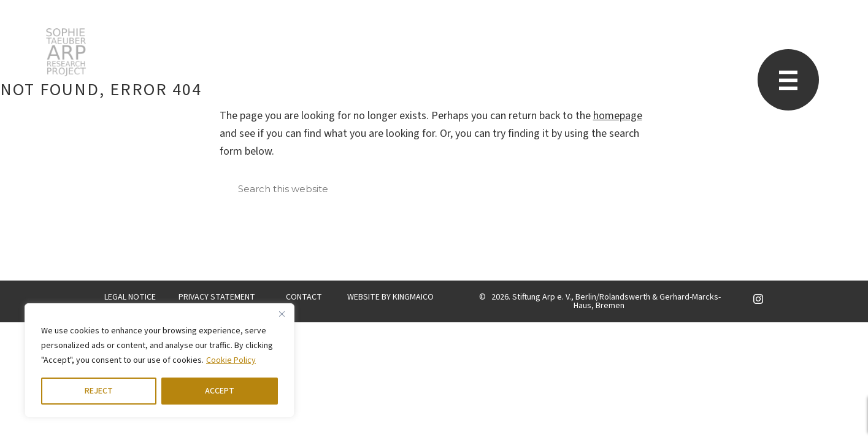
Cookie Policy (231, 360)
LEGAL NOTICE (130, 297)
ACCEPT (220, 391)
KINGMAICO (413, 297)
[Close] (282, 314)
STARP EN (66, 52)
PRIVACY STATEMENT (217, 297)
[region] (159, 360)
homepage (618, 116)
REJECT (99, 391)
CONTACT (304, 297)
